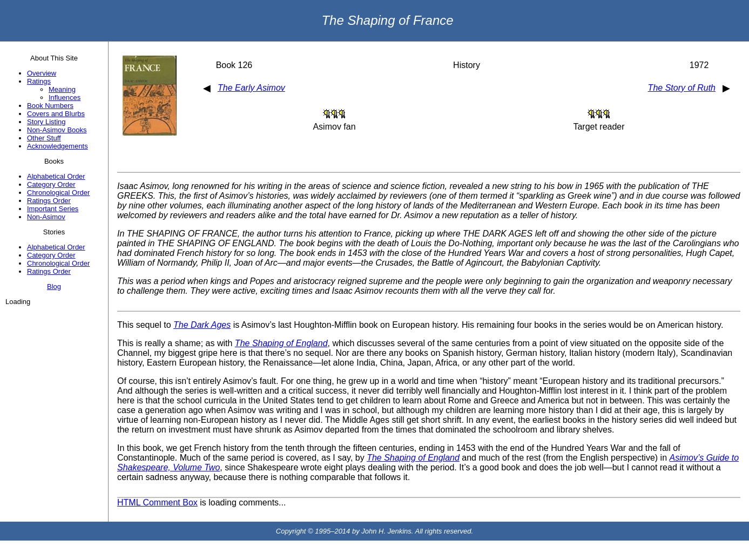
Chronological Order (58, 193)
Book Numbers (50, 106)
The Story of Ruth (682, 88)
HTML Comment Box (157, 502)
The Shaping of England (281, 343)
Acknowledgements (58, 146)
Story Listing (46, 122)
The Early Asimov (251, 88)
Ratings (39, 81)
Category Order (51, 184)
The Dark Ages (202, 325)
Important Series (53, 209)
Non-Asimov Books (57, 130)
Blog (54, 286)
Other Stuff (44, 138)
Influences (65, 97)
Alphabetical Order (56, 176)
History (467, 65)
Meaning (62, 89)
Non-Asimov (46, 217)
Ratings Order (49, 201)
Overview (42, 73)
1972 (699, 65)
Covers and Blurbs (56, 114)
